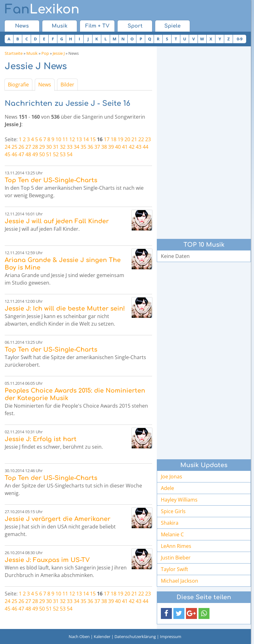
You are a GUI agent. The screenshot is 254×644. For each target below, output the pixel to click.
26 (21, 147)
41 (125, 147)
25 (14, 147)
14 (86, 139)
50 (42, 154)
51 (49, 154)
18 (114, 139)
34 (77, 147)
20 (127, 139)
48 (28, 154)
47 (21, 154)
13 (79, 139)
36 (90, 147)
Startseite (14, 53)
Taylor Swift (175, 569)
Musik (60, 26)
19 (120, 139)
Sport (135, 26)
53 (63, 154)
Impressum (171, 636)
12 (72, 139)
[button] (166, 613)
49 (35, 154)
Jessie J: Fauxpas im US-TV (47, 560)
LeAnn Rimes (176, 546)
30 (49, 147)
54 (70, 154)
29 (42, 147)
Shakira (170, 523)
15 (93, 139)
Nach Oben (79, 636)
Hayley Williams (179, 500)
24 (8, 147)
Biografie (18, 85)
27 (28, 147)
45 (8, 154)
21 (134, 139)
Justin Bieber (176, 558)
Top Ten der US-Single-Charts (51, 180)
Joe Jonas (172, 477)
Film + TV (97, 26)
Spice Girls (173, 511)
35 (83, 147)
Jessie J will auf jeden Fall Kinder (57, 221)
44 (146, 147)
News (22, 26)
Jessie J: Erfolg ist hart (41, 439)
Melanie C (172, 534)
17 (107, 139)
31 (56, 147)
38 (104, 147)
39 (111, 147)
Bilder (67, 85)
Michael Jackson (180, 581)
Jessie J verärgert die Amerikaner (58, 519)
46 (14, 154)
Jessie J (59, 53)
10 (58, 139)
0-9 (240, 39)
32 (63, 147)
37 (97, 147)
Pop (45, 53)
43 (139, 147)
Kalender (102, 636)
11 (65, 139)
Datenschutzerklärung (135, 636)
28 (35, 147)
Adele (167, 488)
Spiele (172, 26)
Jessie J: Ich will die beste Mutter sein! (65, 309)
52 (56, 154)
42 (132, 147)
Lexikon (42, 9)
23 (148, 139)
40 (118, 147)
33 (70, 147)
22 (141, 139)
